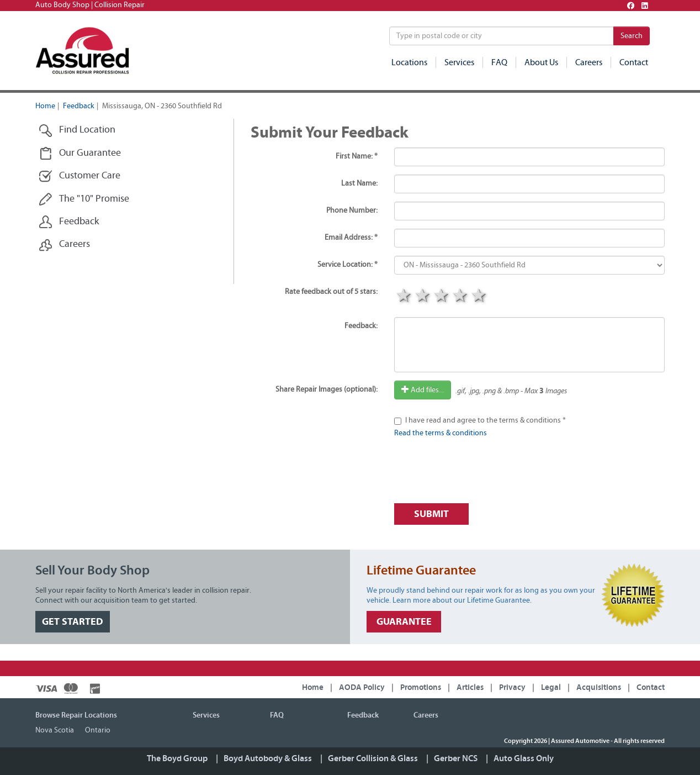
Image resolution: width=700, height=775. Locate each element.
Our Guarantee (80, 153)
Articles (470, 687)
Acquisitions (599, 687)
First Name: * (357, 156)
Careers (589, 62)
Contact (634, 62)
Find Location (77, 130)
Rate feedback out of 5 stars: (331, 292)
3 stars (441, 297)
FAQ (499, 62)
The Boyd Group (177, 758)
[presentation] (478, 473)
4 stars (460, 297)
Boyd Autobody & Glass (268, 758)
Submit (431, 514)
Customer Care (79, 176)
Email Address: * (351, 238)
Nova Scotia (55, 730)
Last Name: (359, 183)
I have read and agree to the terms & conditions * (486, 420)
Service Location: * (348, 265)
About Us (541, 62)
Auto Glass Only (524, 758)
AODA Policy (362, 687)
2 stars (422, 297)
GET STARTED (73, 622)
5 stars (479, 297)
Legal (551, 687)
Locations (409, 62)
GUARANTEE (404, 622)
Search (632, 36)
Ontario (98, 730)
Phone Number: (352, 210)
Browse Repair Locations (76, 715)
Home (45, 106)
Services (459, 62)
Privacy (512, 687)
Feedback (79, 106)
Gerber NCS (456, 758)
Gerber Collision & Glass (373, 758)
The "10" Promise (84, 199)
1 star (404, 297)
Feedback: (361, 326)
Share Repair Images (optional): (327, 389)
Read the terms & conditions (441, 433)
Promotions (421, 687)
